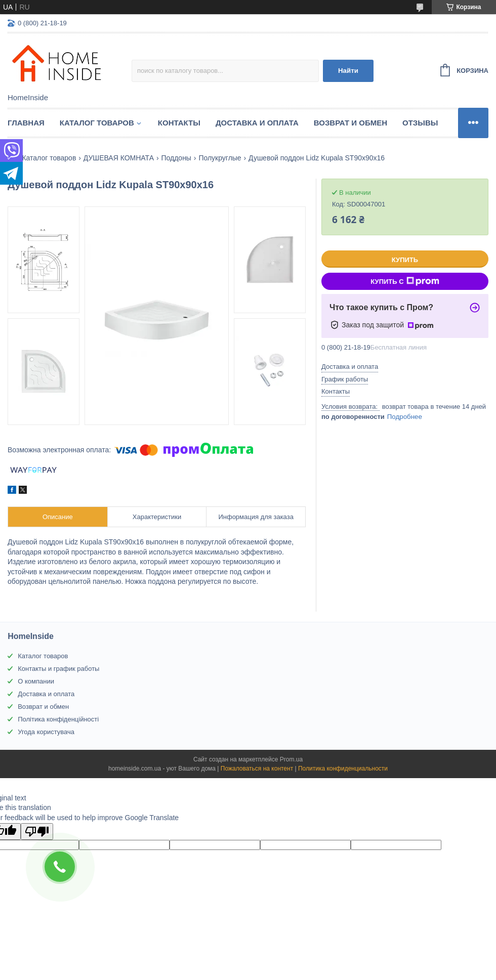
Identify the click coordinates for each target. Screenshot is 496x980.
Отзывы (420, 123)
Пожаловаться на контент (257, 769)
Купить (405, 260)
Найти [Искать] (348, 71)
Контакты (179, 123)
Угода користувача (46, 732)
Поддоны (176, 158)
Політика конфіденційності (58, 719)
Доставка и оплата (257, 123)
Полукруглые (220, 158)
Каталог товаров (97, 123)
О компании (36, 681)
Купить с (405, 281)
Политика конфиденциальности (343, 769)
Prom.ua (291, 759)
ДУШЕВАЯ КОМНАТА (119, 158)
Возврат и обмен (350, 123)
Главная (26, 123)
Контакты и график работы (58, 669)
